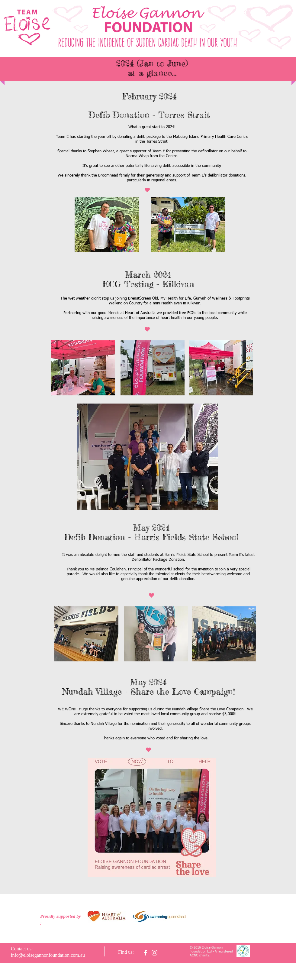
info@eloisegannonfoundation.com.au (48, 955)
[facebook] (145, 953)
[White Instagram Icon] (154, 953)
